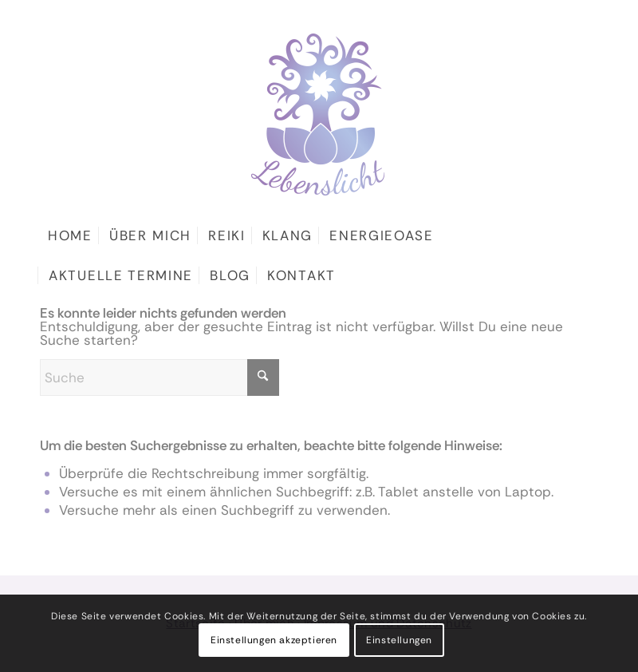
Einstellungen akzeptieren (274, 640)
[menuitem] (70, 235)
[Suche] (159, 378)
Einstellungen (399, 640)
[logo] (319, 98)
